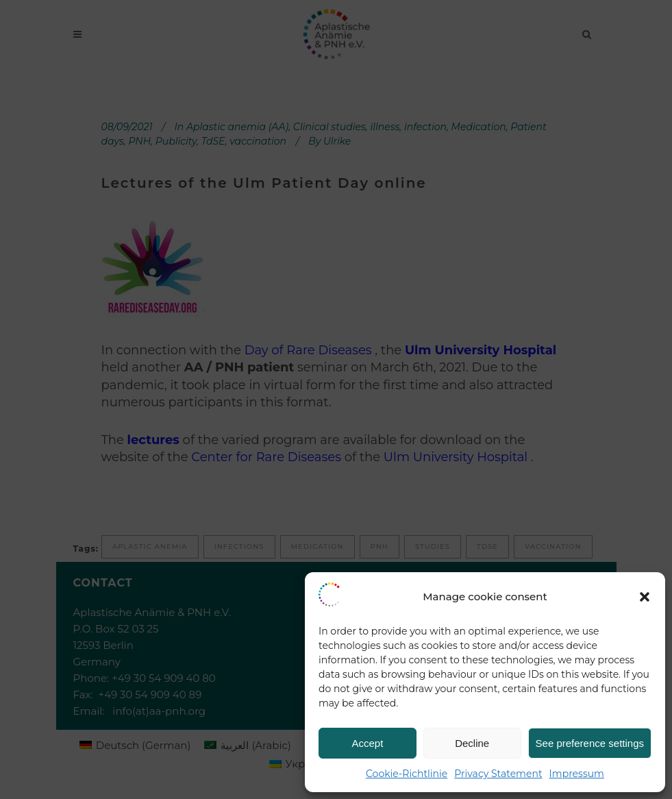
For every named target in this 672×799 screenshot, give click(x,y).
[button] (645, 597)
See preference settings (590, 743)
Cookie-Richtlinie (407, 774)
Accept (367, 743)
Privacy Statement (498, 774)
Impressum (577, 774)
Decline (472, 743)
